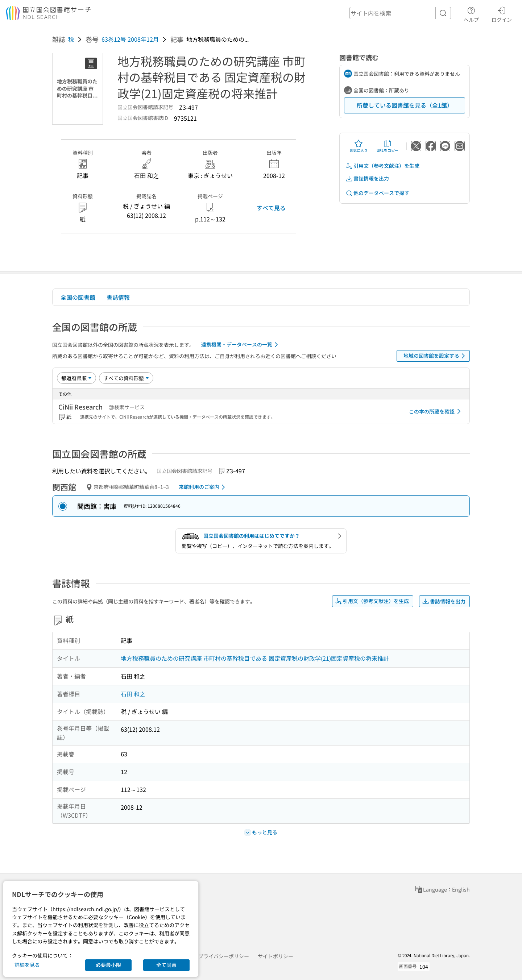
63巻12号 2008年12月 (130, 39)
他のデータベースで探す (377, 193)
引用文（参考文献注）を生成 (382, 166)
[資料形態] (126, 378)
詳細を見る (27, 965)
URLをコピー (388, 146)
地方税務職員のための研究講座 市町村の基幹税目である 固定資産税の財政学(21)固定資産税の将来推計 (255, 658)
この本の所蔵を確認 (436, 411)
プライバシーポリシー (224, 956)
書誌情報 (118, 297)
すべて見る (271, 208)
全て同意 (166, 965)
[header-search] (400, 13)
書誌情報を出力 (367, 178)
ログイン (502, 13)
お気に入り (359, 146)
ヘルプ (471, 13)
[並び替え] (76, 378)
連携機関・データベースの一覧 (241, 345)
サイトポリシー (275, 956)
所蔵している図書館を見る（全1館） (405, 105)
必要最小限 (108, 965)
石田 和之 (133, 694)
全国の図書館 (78, 297)
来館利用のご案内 (203, 487)
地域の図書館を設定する (436, 356)
